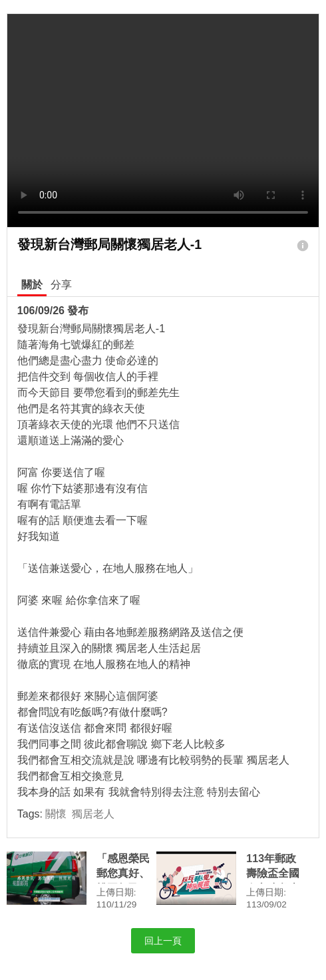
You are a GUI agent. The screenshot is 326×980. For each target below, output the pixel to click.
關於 (32, 285)
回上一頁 (163, 941)
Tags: (66, 814)
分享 (61, 285)
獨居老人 (93, 814)
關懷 (56, 814)
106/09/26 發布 (53, 311)
